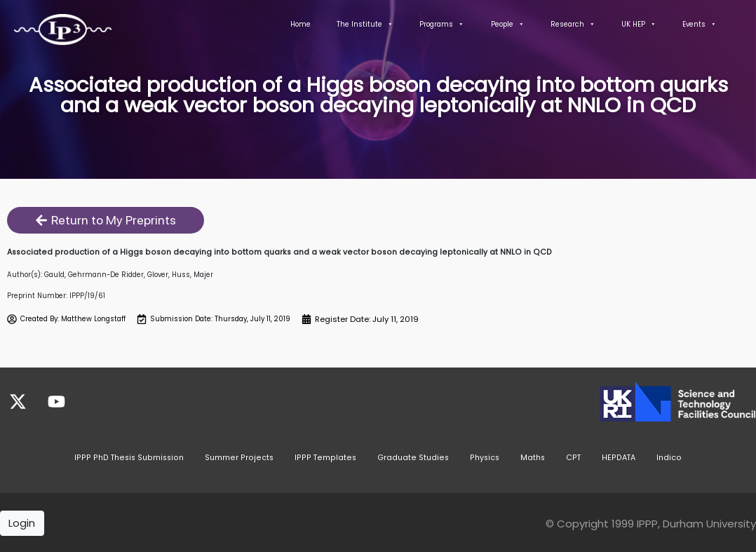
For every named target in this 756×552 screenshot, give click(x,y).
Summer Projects (239, 456)
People (508, 24)
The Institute (365, 24)
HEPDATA (619, 456)
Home (301, 24)
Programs (442, 24)
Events (700, 24)
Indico (669, 456)
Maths (533, 456)
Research (573, 24)
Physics (485, 456)
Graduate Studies (413, 456)
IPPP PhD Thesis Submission (129, 456)
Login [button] (22, 521)
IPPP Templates (325, 456)
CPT (573, 456)
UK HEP (639, 24)
